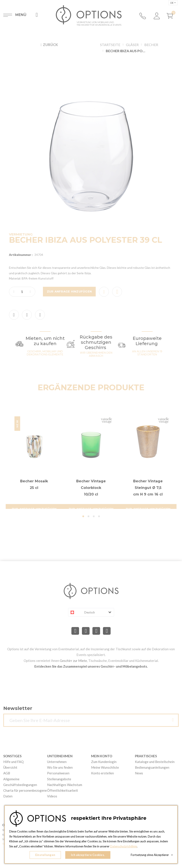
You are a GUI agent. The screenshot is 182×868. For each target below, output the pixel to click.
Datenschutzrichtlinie (124, 846)
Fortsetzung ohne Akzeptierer (152, 855)
